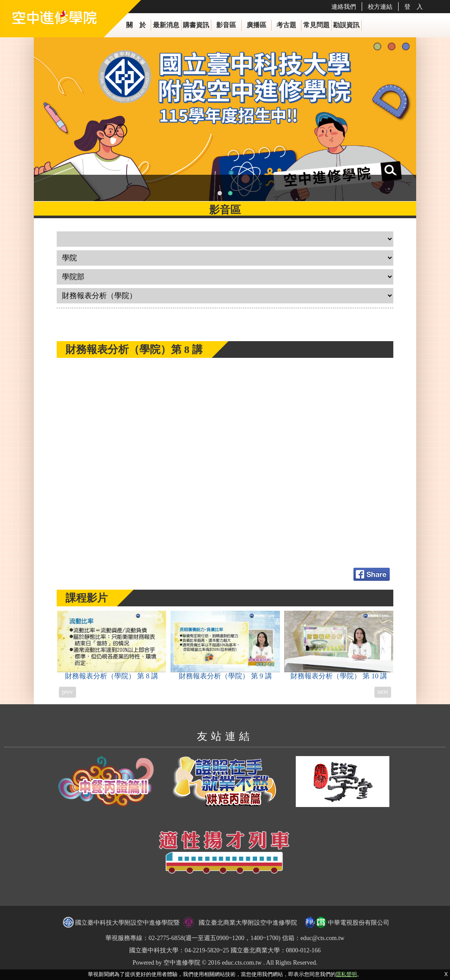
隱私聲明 (346, 974)
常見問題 (316, 25)
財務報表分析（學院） (112, 645)
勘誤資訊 (346, 25)
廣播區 (256, 25)
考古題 (286, 25)
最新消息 (166, 25)
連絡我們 (344, 7)
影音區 (226, 25)
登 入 (414, 7)
